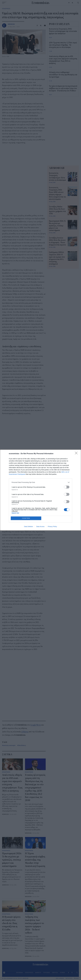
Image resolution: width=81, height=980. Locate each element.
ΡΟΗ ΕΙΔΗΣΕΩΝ (59, 24)
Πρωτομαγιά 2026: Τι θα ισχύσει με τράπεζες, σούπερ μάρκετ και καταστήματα (12, 860)
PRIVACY (76, 978)
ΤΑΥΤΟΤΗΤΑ (69, 978)
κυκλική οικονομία (9, 745)
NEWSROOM (11, 24)
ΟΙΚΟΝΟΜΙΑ (20, 973)
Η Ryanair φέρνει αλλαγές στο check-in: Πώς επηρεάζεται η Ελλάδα (11, 923)
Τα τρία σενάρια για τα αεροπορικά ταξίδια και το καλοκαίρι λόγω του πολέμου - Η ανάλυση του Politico (63, 88)
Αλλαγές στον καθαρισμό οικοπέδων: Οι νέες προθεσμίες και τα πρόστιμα (63, 75)
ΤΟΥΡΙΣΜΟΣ (47, 973)
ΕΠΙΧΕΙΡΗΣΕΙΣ (6, 9)
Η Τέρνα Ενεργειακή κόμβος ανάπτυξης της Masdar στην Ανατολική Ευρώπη (35, 860)
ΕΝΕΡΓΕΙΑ (55, 973)
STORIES (62, 973)
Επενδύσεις (22, 745)
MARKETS (38, 973)
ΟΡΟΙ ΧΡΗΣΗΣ (60, 978)
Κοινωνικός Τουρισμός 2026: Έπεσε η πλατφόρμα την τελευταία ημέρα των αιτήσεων (63, 31)
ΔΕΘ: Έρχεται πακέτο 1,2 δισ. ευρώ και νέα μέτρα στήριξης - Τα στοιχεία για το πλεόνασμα (63, 45)
